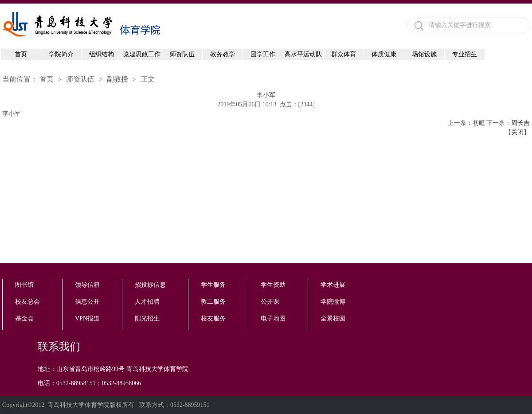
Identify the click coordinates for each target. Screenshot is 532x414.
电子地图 (273, 318)
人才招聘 (147, 302)
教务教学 (223, 54)
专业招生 (465, 54)
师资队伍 (182, 54)
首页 (21, 54)
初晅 (479, 123)
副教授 (117, 79)
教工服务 (213, 302)
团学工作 (263, 54)
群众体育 (344, 54)
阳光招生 (147, 318)
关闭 (517, 132)
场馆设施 (424, 54)
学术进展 (333, 285)
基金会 (24, 318)
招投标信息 (150, 285)
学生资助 (273, 285)
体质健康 (384, 54)
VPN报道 (87, 318)
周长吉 (520, 123)
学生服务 (213, 285)
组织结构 (102, 54)
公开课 (270, 302)
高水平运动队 (303, 54)
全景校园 (333, 318)
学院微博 (333, 302)
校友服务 (213, 318)
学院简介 (61, 54)
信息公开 (87, 302)
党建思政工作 (142, 54)
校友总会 (27, 302)
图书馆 (24, 285)
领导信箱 (87, 285)
